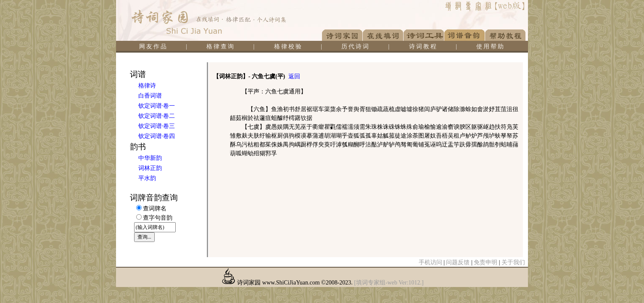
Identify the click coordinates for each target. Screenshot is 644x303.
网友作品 (153, 47)
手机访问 (430, 262)
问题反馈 (458, 262)
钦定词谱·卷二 (157, 116)
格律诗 (147, 86)
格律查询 (221, 47)
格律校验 (288, 47)
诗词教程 (423, 47)
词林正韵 (150, 168)
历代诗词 (356, 47)
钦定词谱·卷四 (157, 136)
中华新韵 (150, 158)
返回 (294, 76)
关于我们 (513, 262)
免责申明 (486, 262)
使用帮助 (491, 47)
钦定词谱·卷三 (157, 126)
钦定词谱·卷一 (157, 106)
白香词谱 (150, 96)
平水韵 (147, 178)
